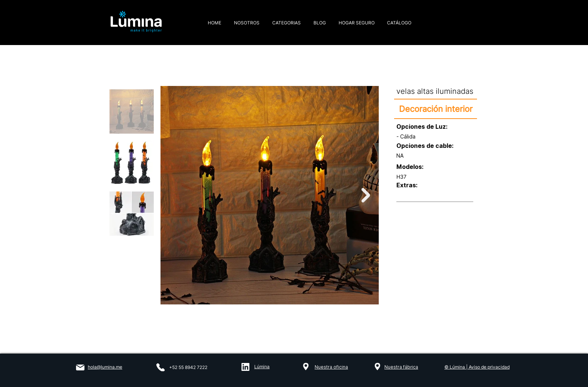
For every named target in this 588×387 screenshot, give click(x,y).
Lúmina (262, 367)
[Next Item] (366, 195)
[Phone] (160, 367)
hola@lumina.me (105, 367)
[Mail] (80, 367)
